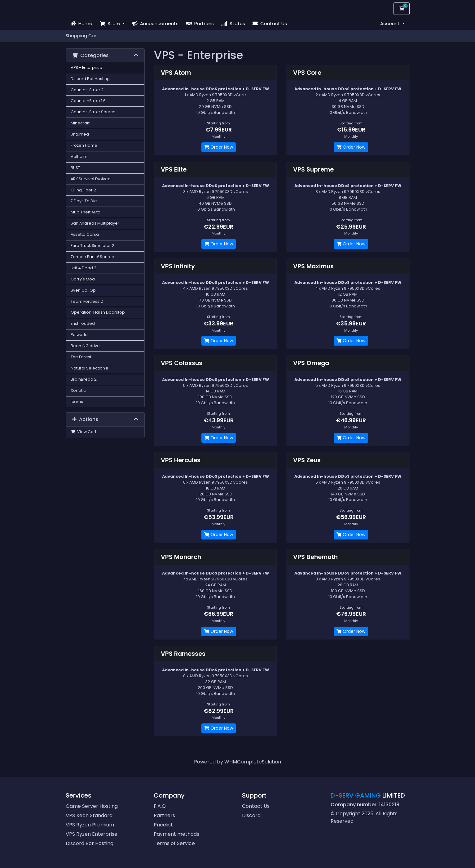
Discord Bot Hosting (90, 79)
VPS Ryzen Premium (90, 825)
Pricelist (163, 825)
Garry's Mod (83, 279)
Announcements (155, 23)
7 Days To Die (84, 201)
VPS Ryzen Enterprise (92, 834)
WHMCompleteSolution (253, 762)
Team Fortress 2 (87, 301)
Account (391, 23)
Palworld (79, 335)
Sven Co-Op (83, 290)
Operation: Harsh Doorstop (98, 312)
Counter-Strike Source (93, 112)
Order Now (219, 147)
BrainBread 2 (84, 379)
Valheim (79, 157)
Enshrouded (83, 323)
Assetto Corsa (85, 234)
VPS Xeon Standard (89, 815)
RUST (75, 168)
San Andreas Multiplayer (95, 223)
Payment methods (176, 834)
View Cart (84, 432)
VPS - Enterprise (86, 67)
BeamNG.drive (85, 346)
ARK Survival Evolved (91, 179)
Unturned (80, 134)
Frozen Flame (84, 145)
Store (111, 23)
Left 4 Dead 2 (84, 268)
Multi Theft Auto (86, 212)
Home (81, 23)
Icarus (77, 402)
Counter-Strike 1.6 (88, 101)
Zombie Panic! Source (92, 257)
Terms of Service (174, 843)
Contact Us (270, 23)
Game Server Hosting (92, 806)
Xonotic (78, 390)
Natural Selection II (89, 368)
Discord (251, 815)
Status (233, 23)
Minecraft (80, 123)
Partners (200, 23)
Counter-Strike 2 (87, 90)
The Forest (81, 357)
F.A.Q (160, 806)
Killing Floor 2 (83, 190)
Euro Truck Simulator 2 (92, 246)
